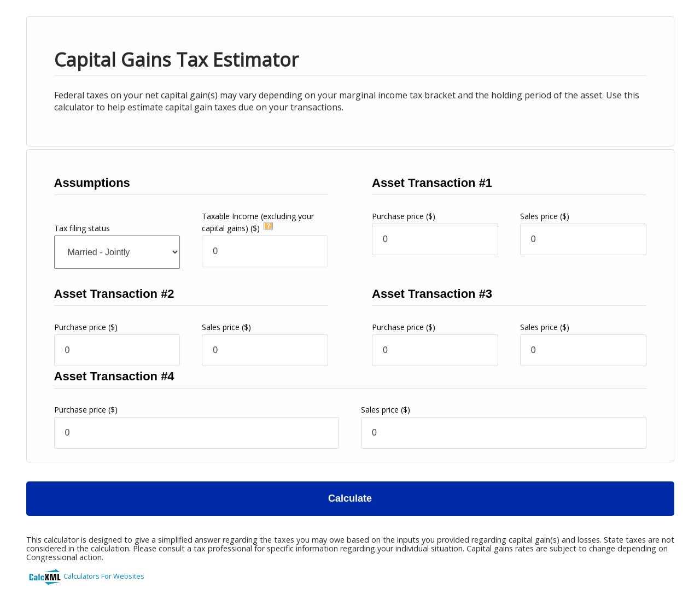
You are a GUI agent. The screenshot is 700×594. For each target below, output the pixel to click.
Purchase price (404, 216)
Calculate (350, 498)
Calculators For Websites (104, 576)
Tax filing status (82, 228)
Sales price (545, 216)
